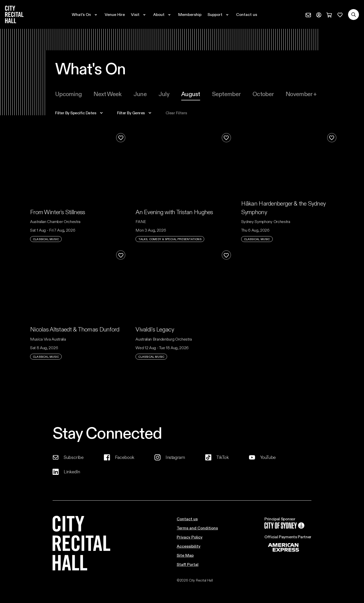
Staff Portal (188, 564)
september (226, 94)
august (191, 94)
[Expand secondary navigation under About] (163, 14)
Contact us (187, 519)
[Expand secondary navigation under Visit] (139, 14)
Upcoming (68, 94)
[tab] (68, 94)
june (140, 94)
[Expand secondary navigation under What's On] (85, 14)
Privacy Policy (190, 537)
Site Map (185, 555)
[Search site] (354, 15)
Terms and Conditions (197, 528)
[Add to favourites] (121, 138)
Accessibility (189, 546)
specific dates (76, 113)
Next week (108, 94)
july (164, 94)
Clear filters (176, 113)
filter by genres (131, 113)
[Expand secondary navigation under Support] (219, 14)
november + (301, 94)
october (263, 94)
